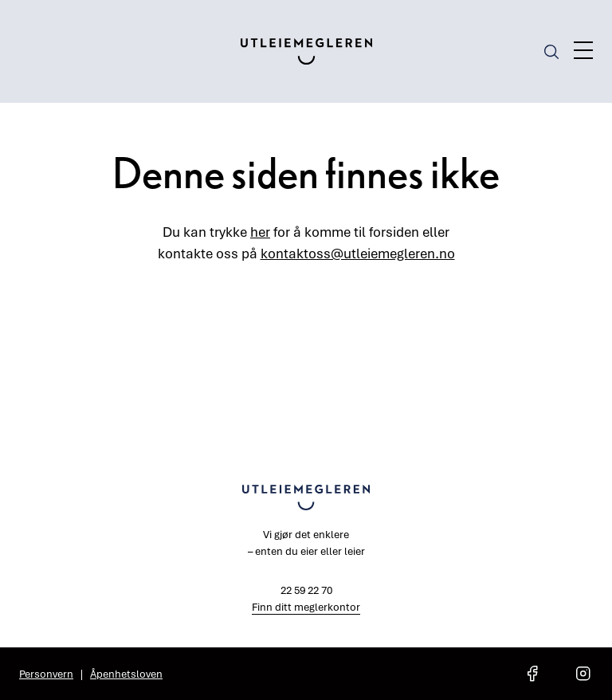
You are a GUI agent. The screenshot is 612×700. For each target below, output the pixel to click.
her (260, 232)
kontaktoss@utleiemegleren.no (358, 253)
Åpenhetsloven (126, 674)
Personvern (46, 674)
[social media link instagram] (583, 674)
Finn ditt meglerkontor (306, 607)
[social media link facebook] (532, 674)
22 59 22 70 (306, 590)
